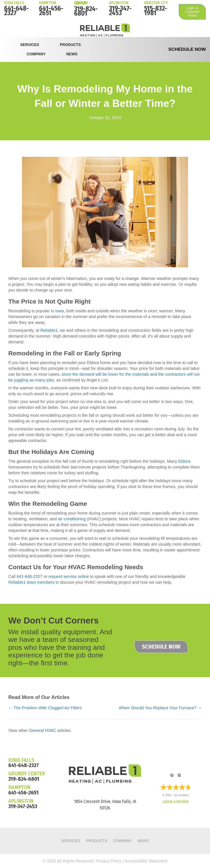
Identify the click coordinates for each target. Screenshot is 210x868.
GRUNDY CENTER (27, 774)
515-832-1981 (156, 11)
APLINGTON (21, 801)
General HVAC (43, 730)
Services (30, 45)
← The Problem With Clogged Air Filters (45, 708)
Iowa (60, 311)
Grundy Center (81, 3)
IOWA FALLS (14, 3)
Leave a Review (176, 802)
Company (36, 54)
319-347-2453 (120, 11)
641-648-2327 (16, 11)
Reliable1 (49, 330)
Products (70, 45)
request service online (69, 576)
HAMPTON (48, 3)
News (72, 54)
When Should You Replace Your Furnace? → (160, 708)
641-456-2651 (51, 11)
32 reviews (181, 795)
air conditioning (72, 519)
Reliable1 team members (31, 582)
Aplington (119, 3)
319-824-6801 (86, 11)
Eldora (184, 461)
